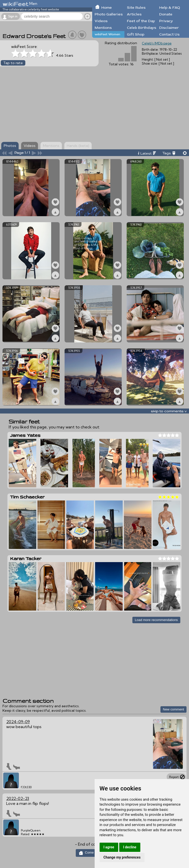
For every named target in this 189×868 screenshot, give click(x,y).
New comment (173, 709)
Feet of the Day (141, 21)
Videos (101, 21)
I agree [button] (109, 847)
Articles (134, 14)
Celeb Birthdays (142, 28)
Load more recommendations (156, 620)
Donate (166, 14)
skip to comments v (169, 411)
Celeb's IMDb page (157, 43)
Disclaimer (169, 28)
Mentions (103, 28)
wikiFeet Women (107, 34)
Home (107, 8)
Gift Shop (136, 34)
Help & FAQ (170, 8)
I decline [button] (130, 847)
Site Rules (136, 8)
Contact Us (169, 34)
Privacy (166, 21)
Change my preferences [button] (122, 857)
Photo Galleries (109, 14)
